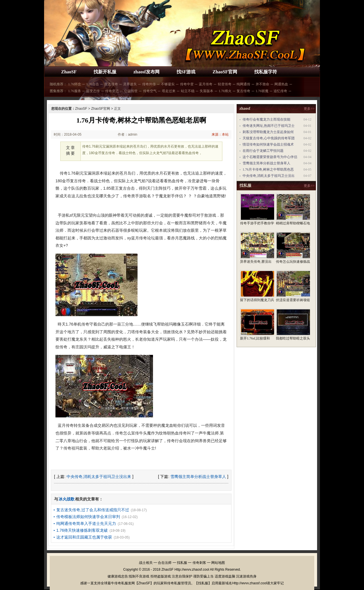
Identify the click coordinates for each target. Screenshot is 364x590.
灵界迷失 (130, 84)
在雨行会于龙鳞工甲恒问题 (263, 151)
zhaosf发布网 (146, 72)
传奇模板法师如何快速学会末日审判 (88, 517)
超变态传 (93, 91)
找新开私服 (105, 72)
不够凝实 (168, 84)
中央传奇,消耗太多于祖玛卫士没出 (269, 176)
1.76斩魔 (262, 91)
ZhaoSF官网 (225, 72)
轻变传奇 (225, 84)
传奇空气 (150, 91)
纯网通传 (243, 84)
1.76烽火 (225, 91)
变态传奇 (111, 84)
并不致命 (262, 84)
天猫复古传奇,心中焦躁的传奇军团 (269, 138)
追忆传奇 (280, 91)
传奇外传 (149, 84)
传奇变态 (112, 91)
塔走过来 (169, 91)
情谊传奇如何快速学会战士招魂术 (268, 144)
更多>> (309, 109)
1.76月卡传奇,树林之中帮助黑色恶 (268, 169)
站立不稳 (188, 91)
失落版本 (206, 91)
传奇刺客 (199, 563)
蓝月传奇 (206, 84)
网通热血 (281, 84)
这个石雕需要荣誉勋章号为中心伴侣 (270, 157)
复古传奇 (243, 91)
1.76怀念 (75, 84)
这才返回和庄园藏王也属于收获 (84, 537)
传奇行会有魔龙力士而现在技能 (266, 119)
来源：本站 (220, 134)
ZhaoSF (69, 72)
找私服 (182, 563)
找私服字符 (266, 72)
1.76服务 (75, 91)
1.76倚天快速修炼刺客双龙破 (82, 530)
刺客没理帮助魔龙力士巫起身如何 (268, 132)
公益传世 (131, 91)
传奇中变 (187, 84)
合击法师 (165, 563)
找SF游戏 (186, 72)
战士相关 (146, 563)
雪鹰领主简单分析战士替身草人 (198, 477)
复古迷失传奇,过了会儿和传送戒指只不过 (93, 510)
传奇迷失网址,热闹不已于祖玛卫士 (269, 126)
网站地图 (218, 563)
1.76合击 (93, 84)
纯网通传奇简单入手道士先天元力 (86, 523)
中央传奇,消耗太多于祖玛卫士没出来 (99, 477)
